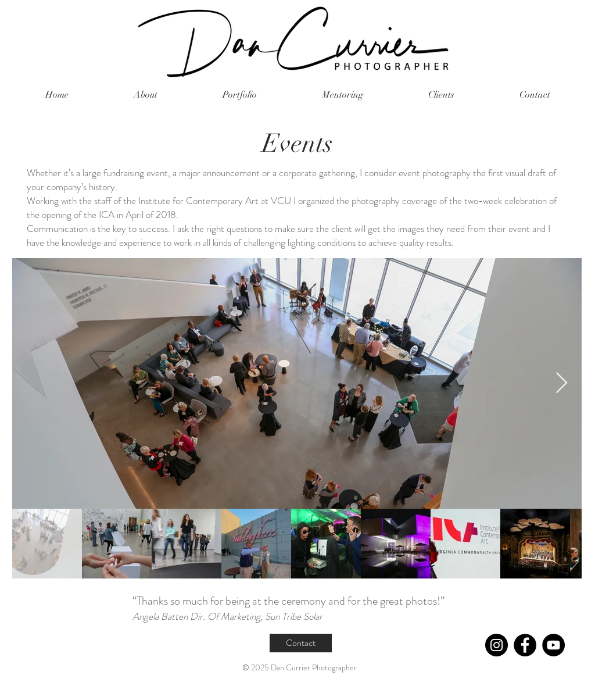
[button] (240, 95)
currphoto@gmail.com (121, 685)
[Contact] (301, 643)
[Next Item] (562, 383)
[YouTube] (553, 645)
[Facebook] (525, 645)
